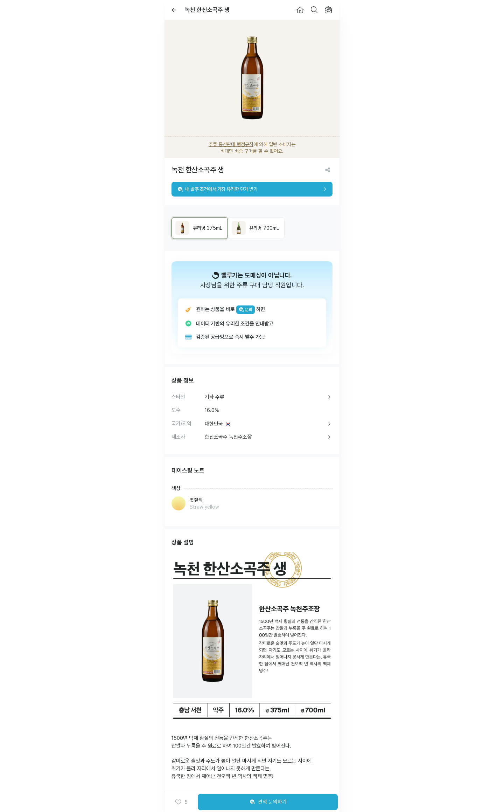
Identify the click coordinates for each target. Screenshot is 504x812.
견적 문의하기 (268, 802)
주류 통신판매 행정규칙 (231, 144)
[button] (181, 802)
